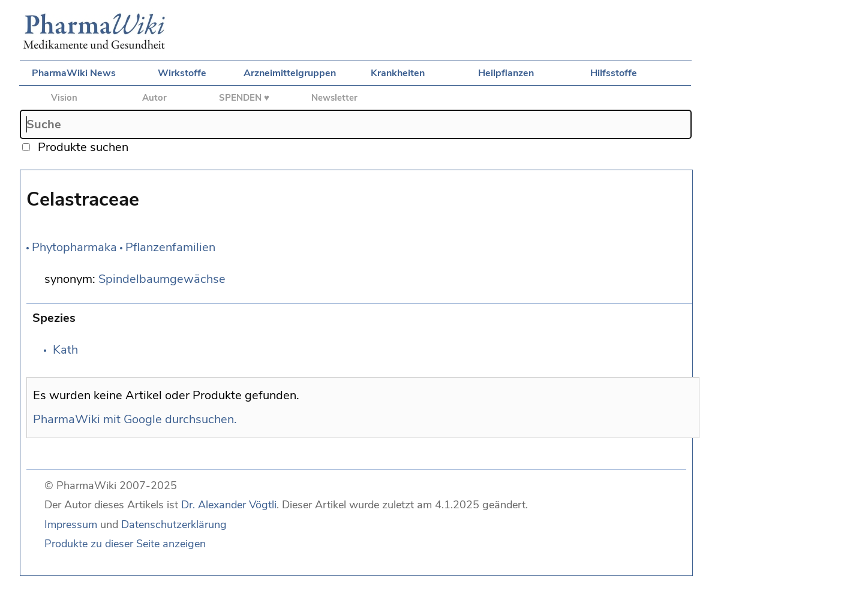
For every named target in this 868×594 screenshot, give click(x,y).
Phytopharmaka (74, 247)
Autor (154, 98)
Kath (65, 350)
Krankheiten (398, 73)
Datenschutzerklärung (174, 524)
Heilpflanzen (506, 73)
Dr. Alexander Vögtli (229, 505)
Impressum (71, 524)
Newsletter (334, 98)
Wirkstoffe (182, 73)
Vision (64, 98)
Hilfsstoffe (614, 73)
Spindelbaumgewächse (162, 279)
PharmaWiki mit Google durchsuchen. (135, 419)
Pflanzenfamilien (170, 247)
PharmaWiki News (74, 73)
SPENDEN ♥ (244, 98)
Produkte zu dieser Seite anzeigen (125, 544)
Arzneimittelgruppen (290, 73)
